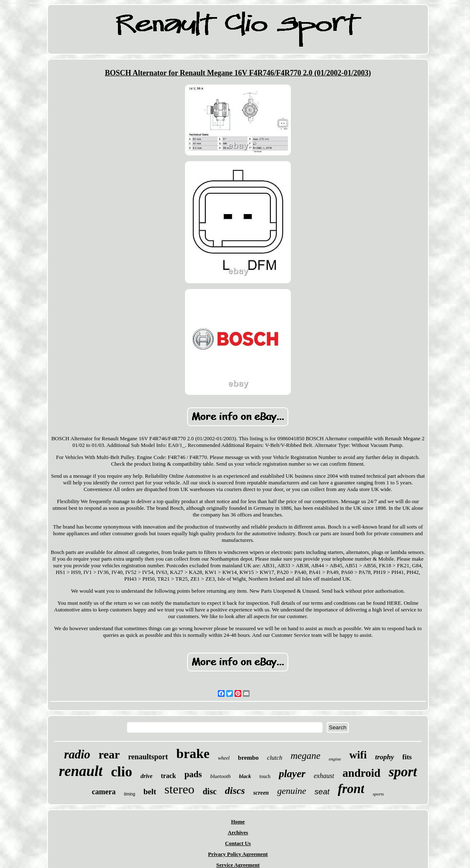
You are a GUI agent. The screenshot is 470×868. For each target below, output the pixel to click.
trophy (384, 757)
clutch (275, 758)
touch (265, 776)
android (361, 773)
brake (193, 753)
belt (150, 792)
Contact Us (238, 843)
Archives (238, 832)
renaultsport (148, 757)
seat (322, 792)
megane (305, 756)
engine (335, 759)
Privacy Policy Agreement (238, 854)
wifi (358, 755)
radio (77, 754)
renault (81, 771)
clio (121, 772)
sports (378, 794)
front (351, 789)
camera (104, 792)
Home (238, 822)
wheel (224, 758)
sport (403, 772)
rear (109, 755)
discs (235, 791)
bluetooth (220, 776)
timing (130, 794)
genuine (292, 791)
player (292, 774)
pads (193, 774)
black (245, 776)
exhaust (324, 776)
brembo (248, 758)
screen (261, 793)
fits (407, 757)
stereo (180, 789)
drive (146, 776)
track (168, 776)
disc (209, 791)
